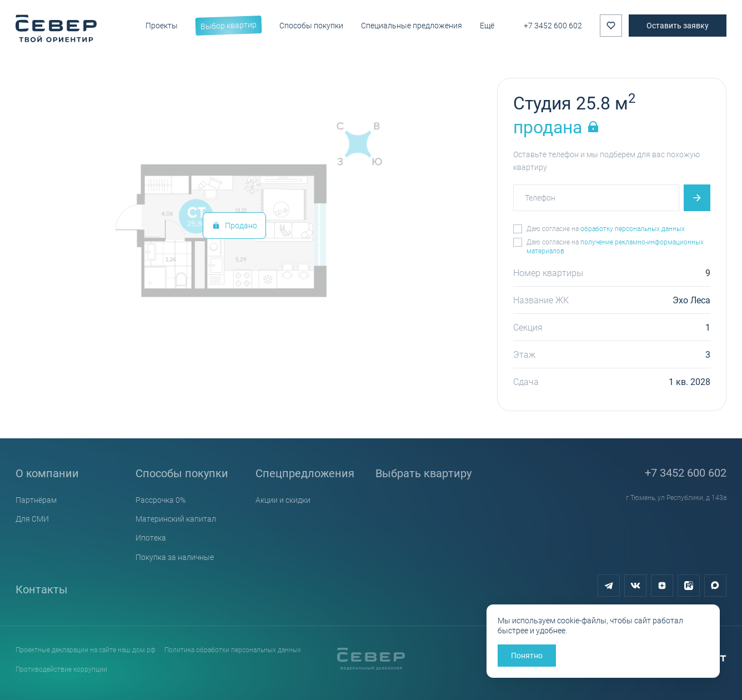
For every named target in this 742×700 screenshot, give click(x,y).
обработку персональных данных (633, 228)
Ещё (487, 26)
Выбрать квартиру (423, 473)
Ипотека (151, 537)
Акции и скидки (283, 500)
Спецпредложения (305, 473)
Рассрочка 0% (161, 500)
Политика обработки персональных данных (233, 649)
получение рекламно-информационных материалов (615, 246)
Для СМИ (32, 519)
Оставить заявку (678, 25)
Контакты (42, 589)
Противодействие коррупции (61, 669)
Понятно (527, 655)
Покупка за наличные (175, 557)
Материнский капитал (176, 519)
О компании (47, 473)
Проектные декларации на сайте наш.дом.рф (86, 649)
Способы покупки (182, 473)
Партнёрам (36, 500)
